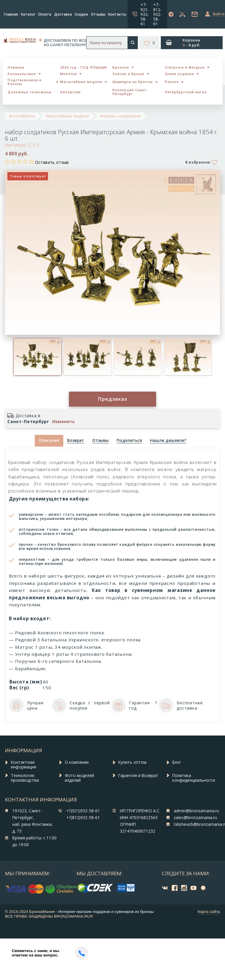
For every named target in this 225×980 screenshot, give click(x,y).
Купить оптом (132, 762)
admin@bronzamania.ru (196, 811)
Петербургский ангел (186, 92)
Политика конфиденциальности (194, 778)
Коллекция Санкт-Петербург (130, 92)
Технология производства (25, 778)
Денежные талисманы (30, 92)
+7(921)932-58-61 (83, 811)
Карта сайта (209, 912)
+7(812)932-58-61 (83, 818)
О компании (77, 762)
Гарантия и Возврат (138, 776)
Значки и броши (128, 74)
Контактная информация (24, 765)
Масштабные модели (81, 82)
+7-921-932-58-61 (145, 14)
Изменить (63, 422)
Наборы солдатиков (120, 116)
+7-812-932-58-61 (157, 14)
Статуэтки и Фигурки (185, 67)
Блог (177, 762)
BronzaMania (22, 116)
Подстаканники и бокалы (25, 82)
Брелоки (121, 67)
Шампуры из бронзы (133, 82)
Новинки (16, 67)
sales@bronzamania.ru (195, 818)
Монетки (68, 74)
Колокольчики (22, 74)
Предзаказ (113, 399)
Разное (172, 82)
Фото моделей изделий (79, 778)
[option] (37, 357)
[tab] (76, 441)
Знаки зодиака (179, 74)
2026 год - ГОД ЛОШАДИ (83, 67)
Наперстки (70, 92)
